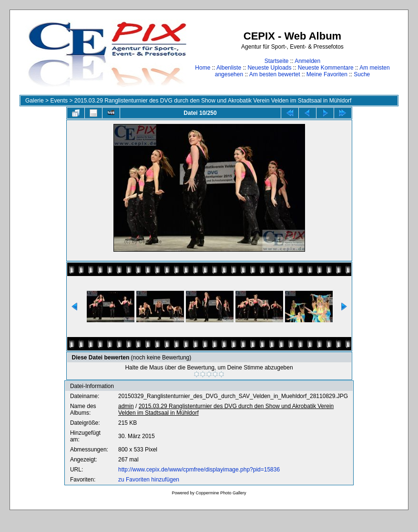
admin (126, 406)
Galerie (35, 101)
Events (59, 101)
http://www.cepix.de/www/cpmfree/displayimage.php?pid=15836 (199, 470)
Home (203, 68)
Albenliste (229, 68)
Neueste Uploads (269, 68)
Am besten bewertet (275, 74)
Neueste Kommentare (326, 68)
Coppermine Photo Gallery (221, 493)
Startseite (277, 61)
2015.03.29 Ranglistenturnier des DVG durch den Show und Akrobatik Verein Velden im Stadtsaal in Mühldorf (213, 101)
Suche (362, 74)
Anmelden (307, 61)
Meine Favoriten (327, 74)
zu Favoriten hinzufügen (149, 480)
